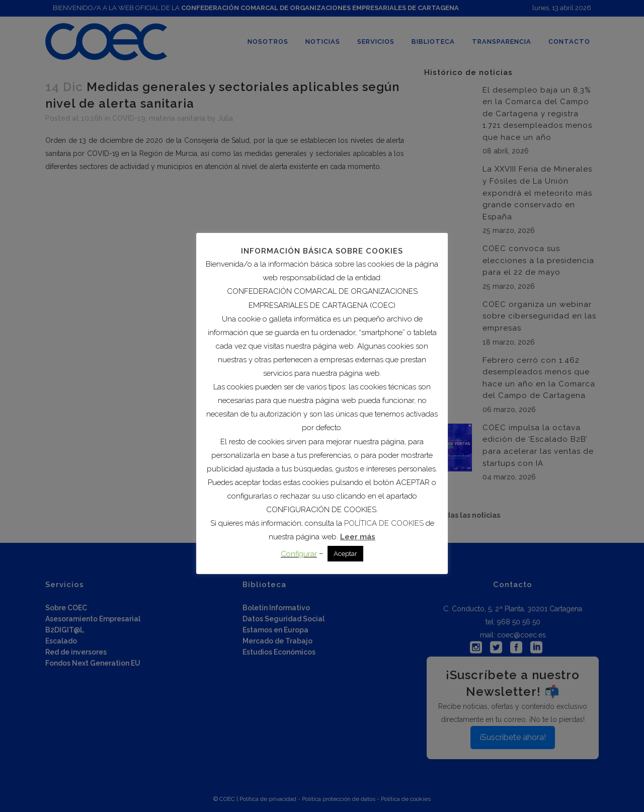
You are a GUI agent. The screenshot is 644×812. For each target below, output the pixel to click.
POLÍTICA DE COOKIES (384, 523)
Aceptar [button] (345, 554)
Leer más (358, 537)
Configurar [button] (299, 554)
